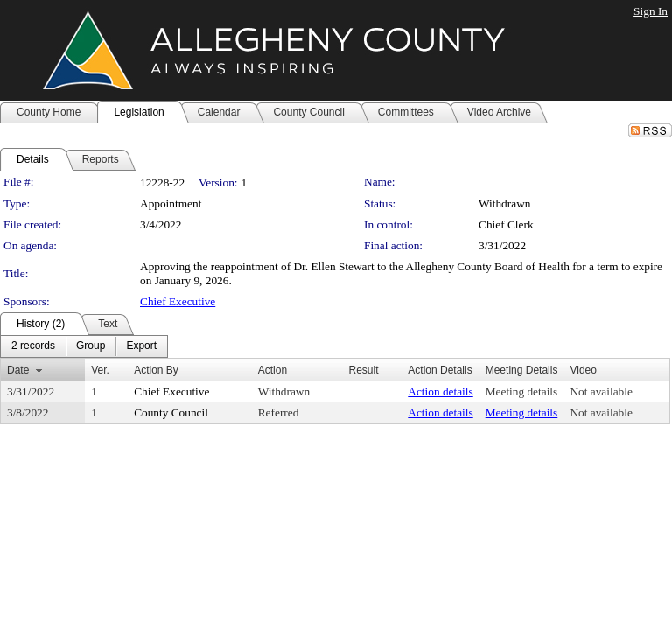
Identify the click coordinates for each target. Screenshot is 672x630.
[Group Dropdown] (91, 346)
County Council (171, 413)
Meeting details (522, 392)
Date (18, 370)
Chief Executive (178, 301)
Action (273, 370)
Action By (156, 370)
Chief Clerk (506, 224)
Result (363, 370)
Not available (601, 392)
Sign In (651, 11)
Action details (440, 392)
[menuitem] (33, 346)
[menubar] (84, 346)
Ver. (100, 370)
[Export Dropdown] (141, 346)
